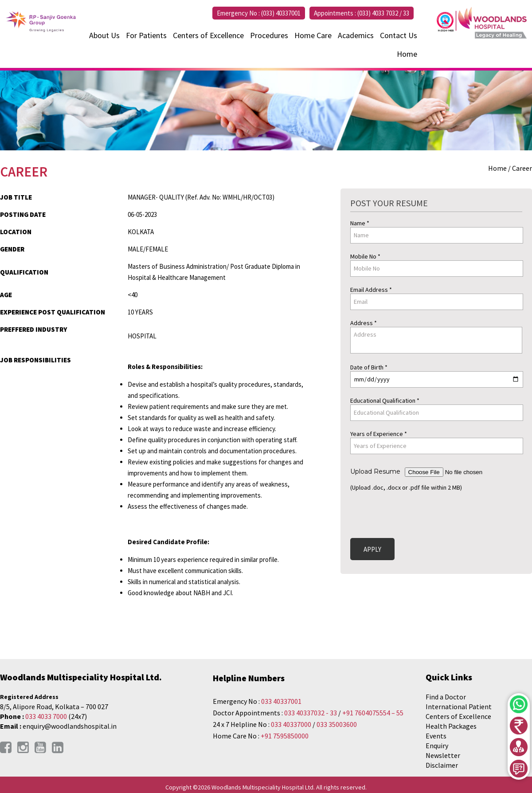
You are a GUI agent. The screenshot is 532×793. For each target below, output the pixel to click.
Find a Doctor (446, 697)
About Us (104, 35)
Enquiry (437, 746)
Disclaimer (442, 765)
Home (407, 54)
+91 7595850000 (285, 736)
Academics (356, 35)
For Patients (146, 35)
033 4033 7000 (46, 716)
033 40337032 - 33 (311, 713)
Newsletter (443, 755)
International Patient (459, 707)
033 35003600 (337, 724)
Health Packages (451, 726)
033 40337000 (292, 724)
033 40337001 (281, 701)
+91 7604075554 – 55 (373, 713)
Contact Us (399, 35)
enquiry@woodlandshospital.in (70, 726)
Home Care (313, 35)
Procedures (269, 35)
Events (436, 736)
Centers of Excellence (208, 35)
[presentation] (418, 513)
